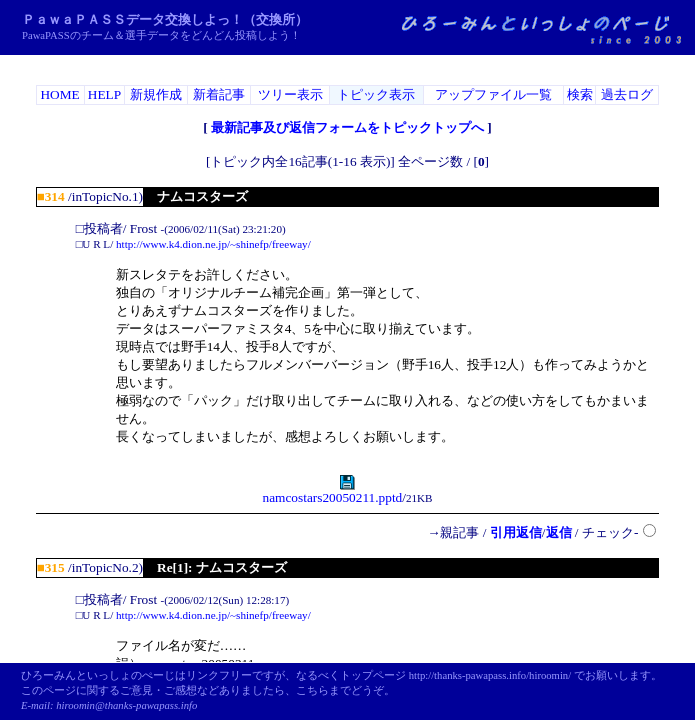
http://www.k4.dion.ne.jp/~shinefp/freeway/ (213, 244)
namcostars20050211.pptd (332, 491)
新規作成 (156, 94)
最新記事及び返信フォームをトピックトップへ (348, 127)
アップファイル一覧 (493, 94)
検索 (580, 94)
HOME (59, 94)
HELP (104, 94)
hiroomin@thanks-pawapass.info (126, 705)
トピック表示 (376, 94)
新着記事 (219, 94)
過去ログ (627, 94)
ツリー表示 (290, 94)
